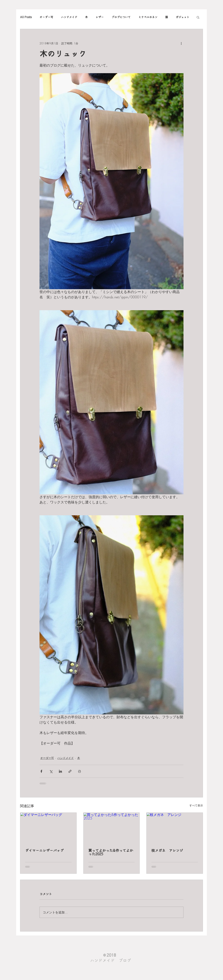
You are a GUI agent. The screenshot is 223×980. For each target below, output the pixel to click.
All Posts (26, 17)
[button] (198, 17)
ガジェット (183, 17)
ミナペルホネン (148, 17)
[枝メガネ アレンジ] (175, 829)
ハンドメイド (69, 17)
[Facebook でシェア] (41, 771)
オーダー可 (46, 17)
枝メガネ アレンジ (167, 851)
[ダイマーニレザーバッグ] (48, 829)
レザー (100, 17)
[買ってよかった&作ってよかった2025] (112, 829)
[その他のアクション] (181, 43)
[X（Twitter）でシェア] (51, 771)
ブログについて (121, 17)
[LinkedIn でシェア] (60, 771)
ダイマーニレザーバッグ (44, 851)
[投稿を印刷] (79, 771)
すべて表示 (196, 805)
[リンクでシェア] (70, 771)
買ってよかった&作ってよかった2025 (111, 852)
